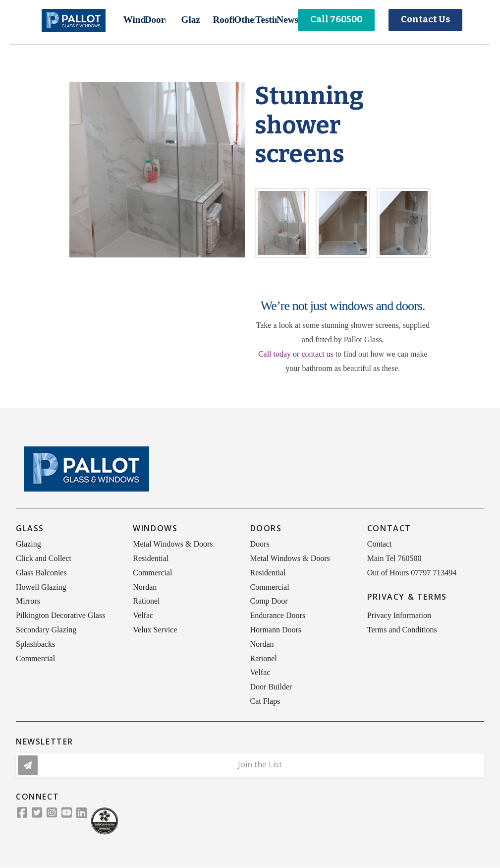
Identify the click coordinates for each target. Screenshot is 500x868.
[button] (134, 20)
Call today (275, 354)
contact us (317, 354)
